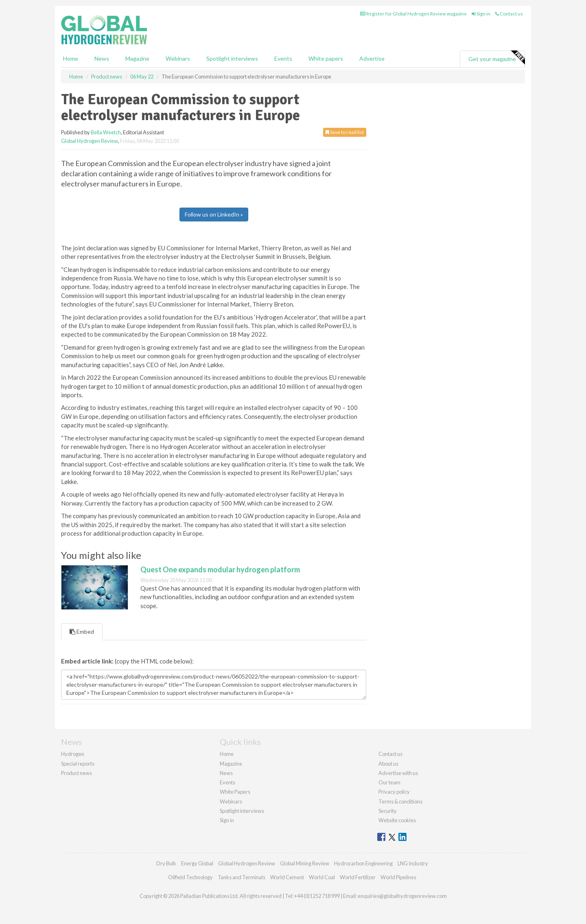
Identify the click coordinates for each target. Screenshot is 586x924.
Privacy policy (394, 792)
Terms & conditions (400, 801)
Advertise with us (398, 773)
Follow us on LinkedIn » (214, 214)
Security (388, 811)
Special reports (78, 764)
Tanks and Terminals (242, 877)
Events (283, 58)
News (226, 773)
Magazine (137, 58)
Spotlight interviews (232, 58)
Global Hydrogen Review (90, 141)
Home (71, 58)
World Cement (287, 877)
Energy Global (197, 863)
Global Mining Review (305, 863)
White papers (326, 58)
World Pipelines (398, 877)
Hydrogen (73, 754)
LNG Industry (413, 863)
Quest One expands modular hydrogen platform (220, 569)
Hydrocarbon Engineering (363, 863)
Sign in (481, 14)
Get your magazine (496, 58)
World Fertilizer (358, 877)
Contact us (509, 14)
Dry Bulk (166, 863)
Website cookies (397, 820)
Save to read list (345, 132)
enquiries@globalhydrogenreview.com (402, 896)
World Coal (322, 877)
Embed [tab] (82, 632)
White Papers (235, 792)
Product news (77, 773)
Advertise (372, 58)
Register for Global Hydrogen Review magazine (413, 14)
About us (388, 764)
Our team (389, 782)
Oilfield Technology (190, 877)
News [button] (102, 58)
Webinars (178, 58)
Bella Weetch (106, 132)
